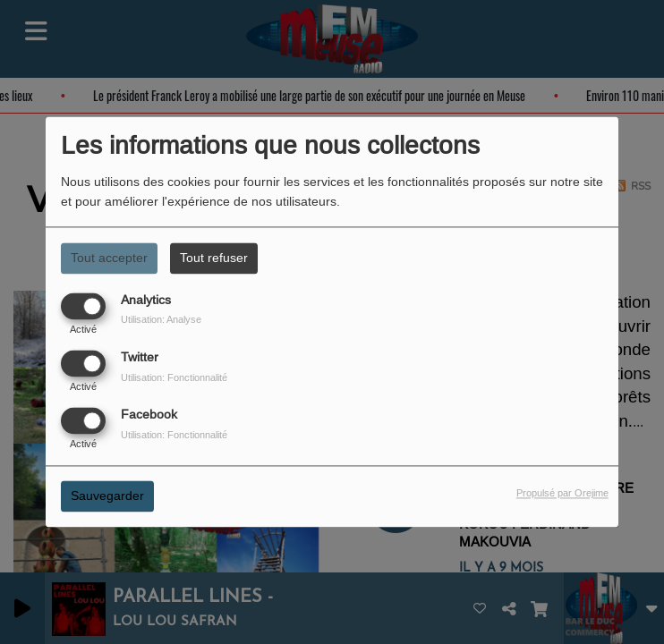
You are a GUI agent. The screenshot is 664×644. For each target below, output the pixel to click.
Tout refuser (214, 258)
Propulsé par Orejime (562, 494)
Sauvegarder (107, 496)
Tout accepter (109, 258)
